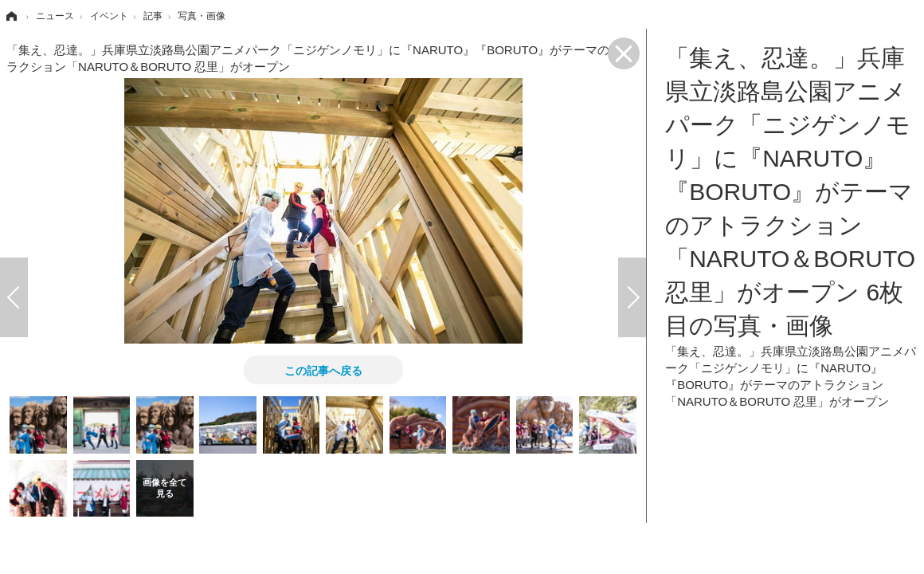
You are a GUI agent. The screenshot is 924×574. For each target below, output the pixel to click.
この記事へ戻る (323, 370)
